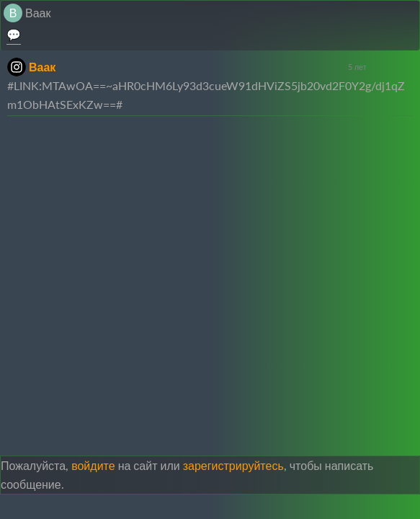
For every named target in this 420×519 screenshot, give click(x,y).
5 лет (357, 67)
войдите (93, 465)
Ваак (38, 13)
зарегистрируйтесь (233, 465)
